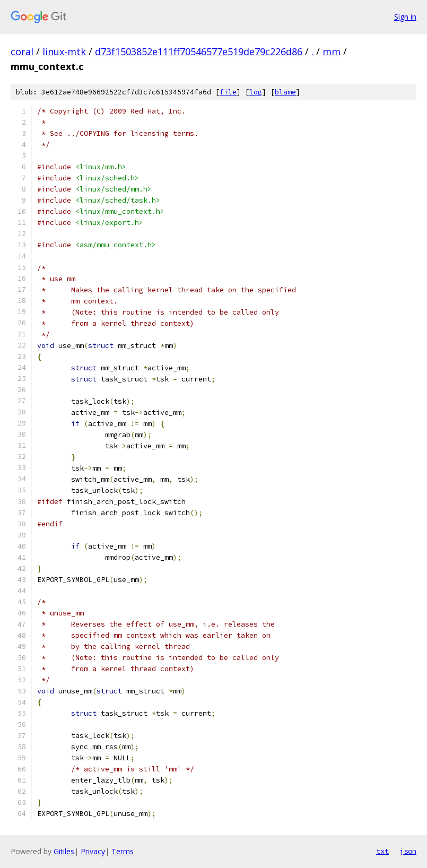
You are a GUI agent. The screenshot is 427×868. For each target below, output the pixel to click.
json (408, 851)
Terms (123, 851)
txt (382, 851)
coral (22, 51)
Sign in (405, 17)
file (228, 92)
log (256, 92)
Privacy (93, 851)
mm (332, 51)
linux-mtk (64, 51)
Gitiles (64, 851)
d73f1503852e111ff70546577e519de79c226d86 (199, 51)
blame (285, 92)
